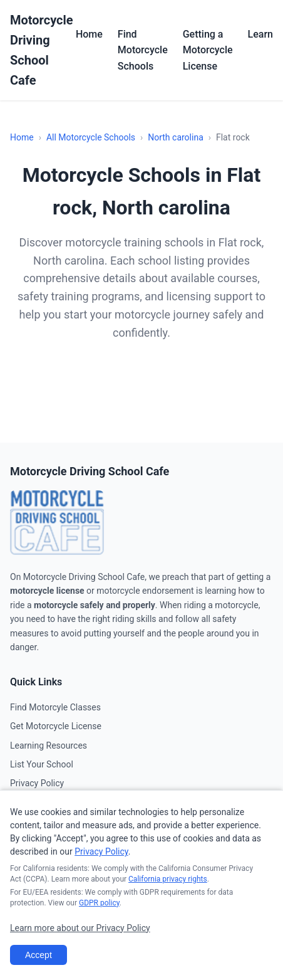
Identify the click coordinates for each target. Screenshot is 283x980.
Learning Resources (49, 746)
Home (89, 34)
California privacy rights (168, 879)
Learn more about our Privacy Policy (80, 928)
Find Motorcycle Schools (143, 50)
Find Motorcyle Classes (55, 707)
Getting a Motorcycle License (208, 50)
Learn (260, 34)
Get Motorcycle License (56, 726)
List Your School (42, 764)
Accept (39, 955)
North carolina (176, 137)
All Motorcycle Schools (91, 137)
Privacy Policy (37, 783)
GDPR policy (99, 903)
